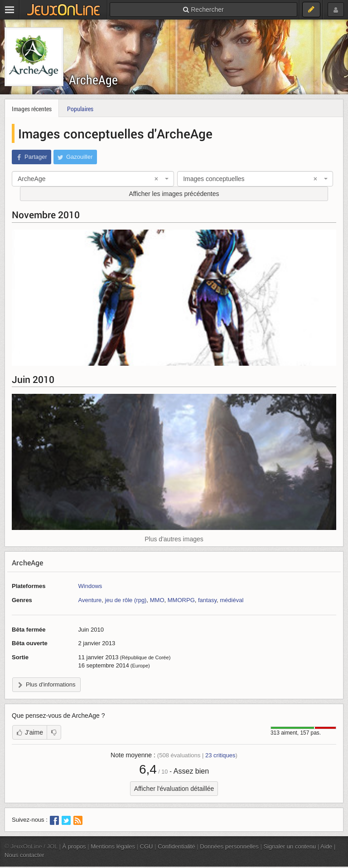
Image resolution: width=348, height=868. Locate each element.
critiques (220, 755)
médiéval (232, 600)
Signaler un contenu (290, 846)
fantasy (207, 600)
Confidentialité (176, 846)
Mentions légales (113, 846)
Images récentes (32, 109)
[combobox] (93, 179)
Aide (326, 846)
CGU (147, 846)
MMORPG (181, 600)
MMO (157, 600)
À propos (74, 846)
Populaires (80, 109)
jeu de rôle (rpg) (126, 600)
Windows (90, 586)
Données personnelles (229, 846)
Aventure (90, 600)
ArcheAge (93, 80)
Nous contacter (24, 855)
